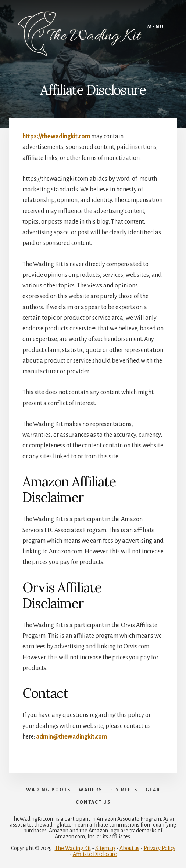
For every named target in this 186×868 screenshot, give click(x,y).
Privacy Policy (160, 848)
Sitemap (105, 848)
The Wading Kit (73, 848)
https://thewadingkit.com (56, 136)
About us (129, 848)
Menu (156, 23)
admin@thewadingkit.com (71, 737)
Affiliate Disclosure (95, 854)
